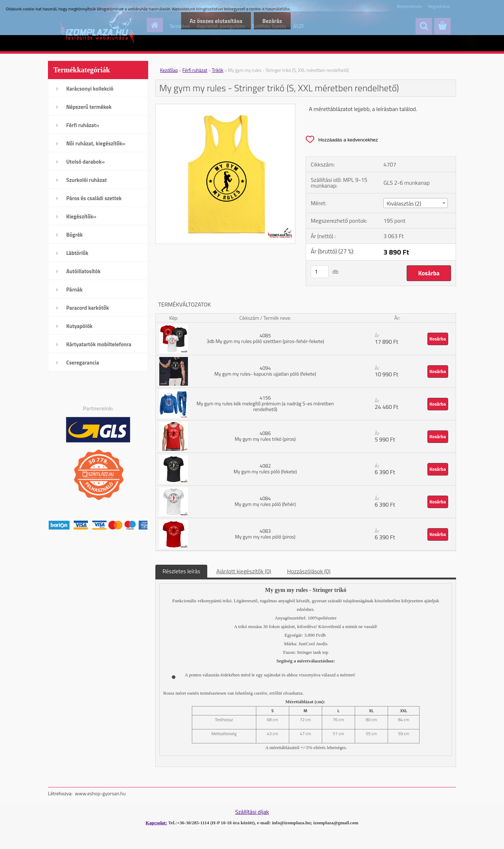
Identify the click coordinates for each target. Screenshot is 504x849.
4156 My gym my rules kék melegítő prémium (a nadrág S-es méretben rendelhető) (265, 403)
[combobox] (415, 203)
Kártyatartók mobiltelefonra (99, 344)
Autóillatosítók (83, 271)
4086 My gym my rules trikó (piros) (265, 436)
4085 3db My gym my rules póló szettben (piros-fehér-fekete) (265, 338)
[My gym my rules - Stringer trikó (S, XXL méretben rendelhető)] (225, 107)
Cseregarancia (83, 363)
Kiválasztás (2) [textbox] (404, 203)
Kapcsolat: (156, 823)
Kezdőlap (169, 70)
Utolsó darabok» (86, 162)
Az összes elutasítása (215, 21)
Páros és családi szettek (94, 198)
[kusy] (320, 272)
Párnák (74, 290)
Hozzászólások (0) (309, 571)
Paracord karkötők (88, 308)
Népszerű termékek (89, 107)
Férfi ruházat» (83, 125)
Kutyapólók (79, 326)
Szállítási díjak (252, 812)
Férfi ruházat (195, 70)
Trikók (218, 70)
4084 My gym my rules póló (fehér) (265, 501)
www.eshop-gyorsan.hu (100, 793)
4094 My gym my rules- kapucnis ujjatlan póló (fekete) (265, 371)
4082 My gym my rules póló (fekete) (265, 469)
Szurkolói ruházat (86, 180)
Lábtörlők (77, 253)
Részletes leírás (181, 571)
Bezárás (272, 21)
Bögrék (74, 235)
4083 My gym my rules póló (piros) (265, 534)
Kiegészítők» (81, 216)
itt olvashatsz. (291, 693)
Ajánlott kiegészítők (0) (244, 571)
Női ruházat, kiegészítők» (96, 143)
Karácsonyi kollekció (90, 89)
